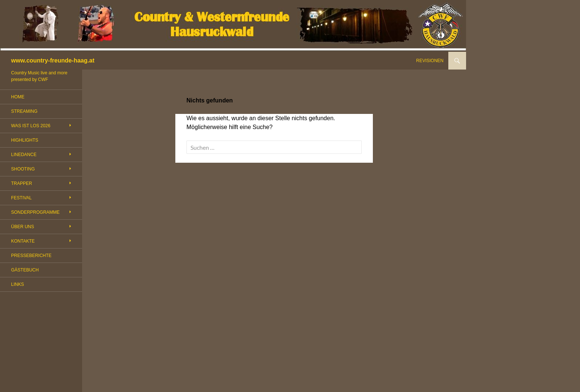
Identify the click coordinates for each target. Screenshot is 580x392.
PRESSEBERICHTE (31, 256)
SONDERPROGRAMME (35, 212)
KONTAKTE (23, 241)
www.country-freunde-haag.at (53, 60)
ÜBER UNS (23, 227)
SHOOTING (23, 169)
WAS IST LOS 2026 (31, 126)
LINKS (18, 284)
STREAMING (24, 111)
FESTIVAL (21, 198)
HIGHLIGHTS (25, 140)
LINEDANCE (24, 155)
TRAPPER (22, 183)
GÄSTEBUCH (25, 270)
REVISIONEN (430, 61)
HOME (18, 97)
